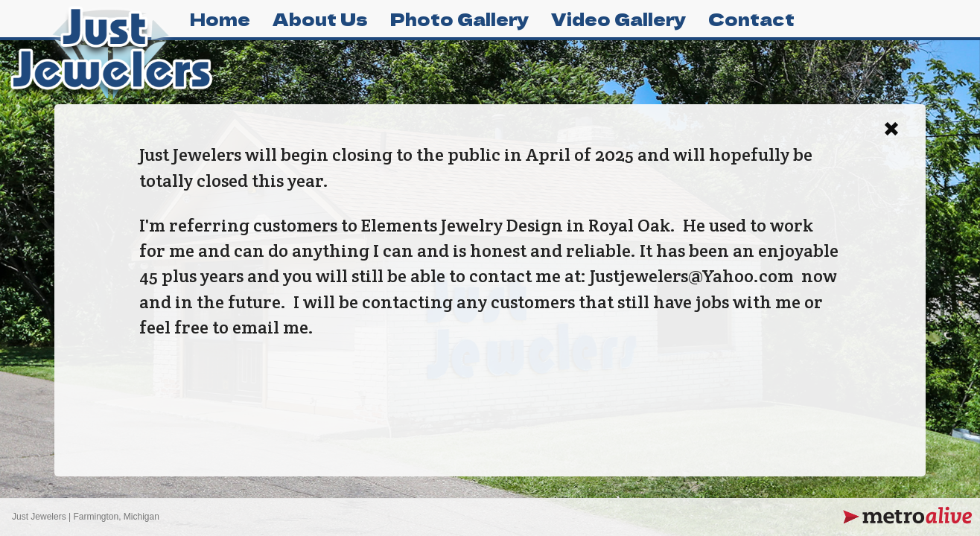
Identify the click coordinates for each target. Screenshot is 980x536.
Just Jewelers (39, 517)
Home (220, 19)
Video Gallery (618, 19)
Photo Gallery (459, 19)
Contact (751, 19)
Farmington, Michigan (117, 517)
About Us (320, 19)
